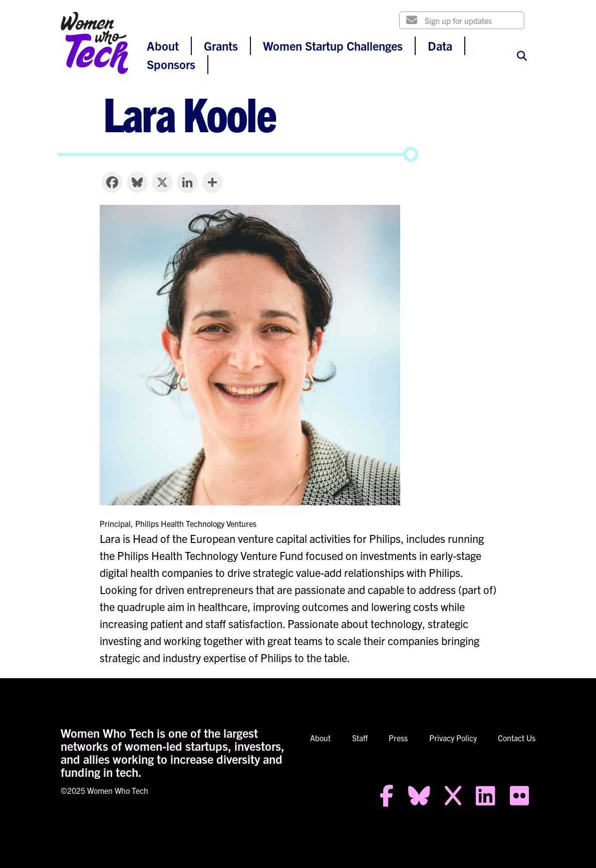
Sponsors (171, 64)
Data (440, 46)
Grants (221, 46)
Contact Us (517, 738)
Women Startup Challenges (333, 46)
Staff (360, 738)
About (163, 46)
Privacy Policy (453, 738)
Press (398, 738)
